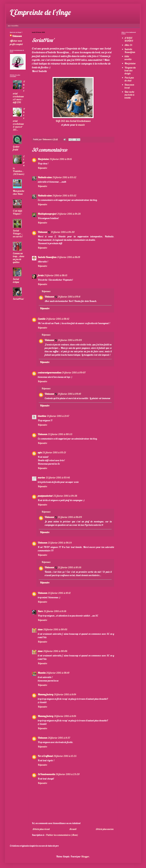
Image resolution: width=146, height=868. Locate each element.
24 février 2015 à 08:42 (58, 319)
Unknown (43, 232)
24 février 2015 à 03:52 (64, 177)
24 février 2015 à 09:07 (74, 372)
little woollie (128, 58)
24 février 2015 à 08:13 (56, 275)
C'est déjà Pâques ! (18, 212)
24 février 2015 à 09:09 (70, 340)
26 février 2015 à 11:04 (65, 694)
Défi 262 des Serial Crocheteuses (73, 121)
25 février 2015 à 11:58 (55, 611)
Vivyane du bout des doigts (130, 70)
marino (41, 478)
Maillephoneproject (47, 214)
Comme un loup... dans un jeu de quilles (18, 258)
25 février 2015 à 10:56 (69, 567)
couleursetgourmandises (50, 372)
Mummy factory (46, 694)
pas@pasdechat (45, 496)
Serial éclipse (16, 280)
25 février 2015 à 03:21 (54, 452)
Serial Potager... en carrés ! (18, 233)
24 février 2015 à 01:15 (61, 159)
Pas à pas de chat (129, 79)
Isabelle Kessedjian (47, 257)
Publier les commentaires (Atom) (62, 835)
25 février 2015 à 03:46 (58, 478)
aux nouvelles (13, 26)
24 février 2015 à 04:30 (63, 232)
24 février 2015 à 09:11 (69, 297)
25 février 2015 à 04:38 (65, 496)
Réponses (46, 291)
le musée (80, 125)
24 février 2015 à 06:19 (69, 257)
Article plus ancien (105, 829)
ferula (41, 275)
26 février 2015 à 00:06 (55, 651)
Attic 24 (128, 45)
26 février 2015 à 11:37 (59, 738)
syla (40, 452)
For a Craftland (45, 756)
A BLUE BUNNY (129, 39)
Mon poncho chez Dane (19, 192)
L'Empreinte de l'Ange (40, 12)
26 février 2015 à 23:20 (68, 774)
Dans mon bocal (129, 86)
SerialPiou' (18, 299)
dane (40, 629)
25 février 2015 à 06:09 (70, 517)
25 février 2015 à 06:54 (60, 543)
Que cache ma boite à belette (129, 95)
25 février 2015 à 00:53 (60, 434)
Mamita (42, 673)
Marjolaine (43, 159)
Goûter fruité (16, 148)
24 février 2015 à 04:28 (69, 214)
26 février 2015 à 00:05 (55, 629)
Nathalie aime (45, 177)
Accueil (73, 829)
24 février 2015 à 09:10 (69, 394)
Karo (40, 611)
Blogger (85, 856)
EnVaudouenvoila (46, 774)
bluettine (42, 416)
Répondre (42, 168)
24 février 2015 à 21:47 (58, 416)
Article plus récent (41, 829)
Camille (42, 319)
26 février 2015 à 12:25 (65, 756)
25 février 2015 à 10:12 (59, 593)
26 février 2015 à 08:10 (58, 673)
